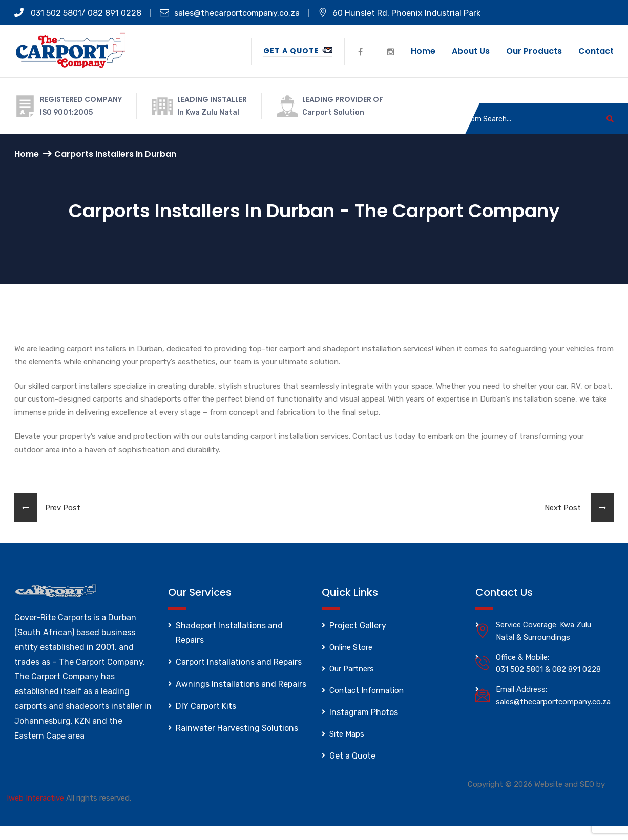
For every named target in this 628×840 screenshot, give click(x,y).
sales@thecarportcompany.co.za (230, 13)
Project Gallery (358, 626)
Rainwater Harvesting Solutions (237, 728)
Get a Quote (298, 51)
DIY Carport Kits (206, 706)
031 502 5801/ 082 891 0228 (78, 13)
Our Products (534, 51)
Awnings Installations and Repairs (241, 684)
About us (471, 51)
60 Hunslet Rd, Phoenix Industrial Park (399, 13)
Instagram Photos (364, 712)
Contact (596, 51)
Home (423, 51)
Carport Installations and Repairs (239, 662)
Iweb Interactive (35, 798)
